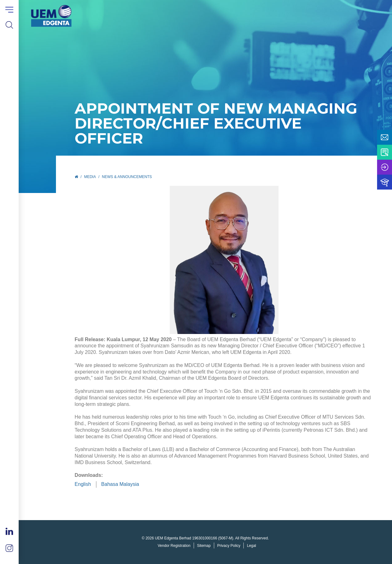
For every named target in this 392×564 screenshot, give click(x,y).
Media (90, 177)
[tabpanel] (224, 260)
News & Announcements (127, 177)
